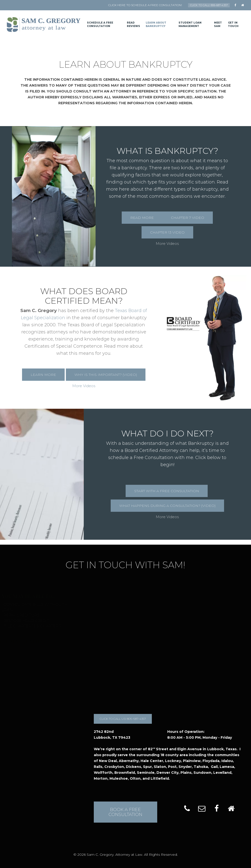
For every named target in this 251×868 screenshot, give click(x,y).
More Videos (167, 243)
